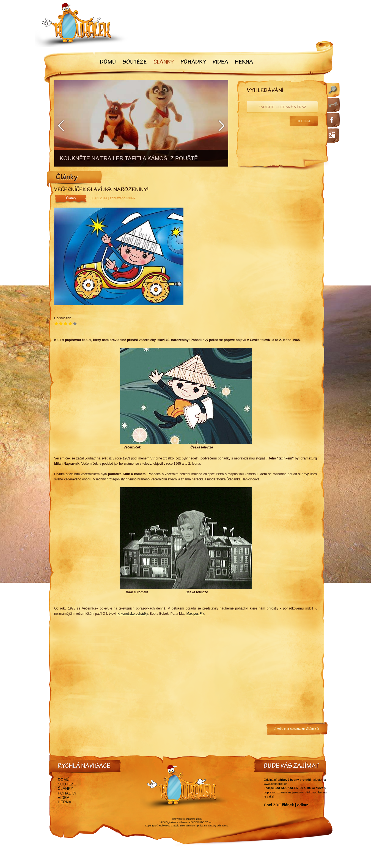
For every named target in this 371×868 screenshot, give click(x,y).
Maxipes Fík (195, 614)
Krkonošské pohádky (133, 614)
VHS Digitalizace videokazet (175, 822)
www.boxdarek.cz (276, 784)
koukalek (191, 819)
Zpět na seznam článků (296, 729)
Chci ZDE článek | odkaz (286, 805)
